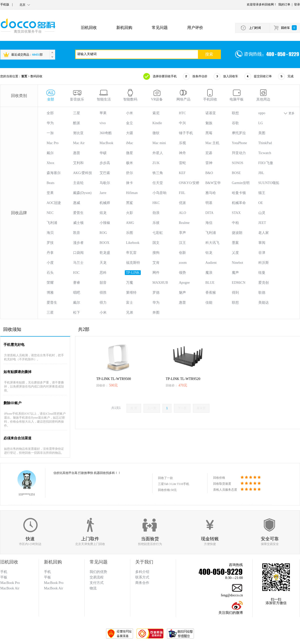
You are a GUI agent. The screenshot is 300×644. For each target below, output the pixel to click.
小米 (130, 113)
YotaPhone (239, 143)
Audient (211, 263)
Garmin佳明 (241, 183)
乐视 (182, 143)
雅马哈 (211, 193)
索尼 (156, 113)
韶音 (103, 283)
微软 (156, 133)
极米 (130, 163)
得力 (103, 303)
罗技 (50, 243)
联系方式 (142, 577)
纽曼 (262, 273)
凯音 (77, 233)
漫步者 (78, 243)
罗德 (156, 293)
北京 (22, 5)
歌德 (262, 293)
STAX (236, 213)
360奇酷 (106, 133)
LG (261, 123)
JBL (261, 173)
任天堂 (158, 183)
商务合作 (142, 583)
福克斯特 (133, 263)
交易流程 (97, 577)
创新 (182, 253)
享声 (182, 233)
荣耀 (50, 283)
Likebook (133, 243)
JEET (262, 223)
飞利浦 (52, 223)
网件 (156, 273)
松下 (77, 313)
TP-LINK (133, 273)
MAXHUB (160, 283)
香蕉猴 (211, 293)
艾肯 (156, 263)
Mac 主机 (212, 143)
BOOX (105, 243)
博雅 (50, 293)
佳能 (209, 303)
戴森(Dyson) (82, 193)
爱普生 (78, 213)
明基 (209, 203)
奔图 (156, 313)
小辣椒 (105, 223)
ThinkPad (265, 143)
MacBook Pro (54, 583)
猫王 (262, 193)
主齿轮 (78, 183)
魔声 (235, 273)
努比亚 (78, 133)
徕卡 (130, 183)
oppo (262, 113)
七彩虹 (158, 233)
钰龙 (209, 253)
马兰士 (78, 263)
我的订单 (284, 4)
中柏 (235, 223)
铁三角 (158, 173)
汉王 (182, 243)
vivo (103, 123)
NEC (50, 213)
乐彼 (156, 223)
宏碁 (209, 153)
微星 (130, 153)
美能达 (264, 303)
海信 (209, 223)
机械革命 (239, 203)
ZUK (156, 163)
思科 (103, 273)
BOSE (236, 173)
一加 (50, 133)
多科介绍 (142, 572)
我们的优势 (98, 572)
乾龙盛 (105, 253)
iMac (130, 143)
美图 (262, 133)
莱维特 (131, 293)
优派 (182, 203)
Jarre (103, 193)
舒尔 (130, 173)
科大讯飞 (212, 243)
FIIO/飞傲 (266, 163)
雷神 (209, 163)
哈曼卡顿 (239, 193)
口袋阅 (78, 253)
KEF (182, 173)
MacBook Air (54, 588)
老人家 (264, 233)
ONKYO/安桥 (189, 183)
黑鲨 (130, 203)
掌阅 (262, 243)
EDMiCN (239, 283)
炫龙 (103, 213)
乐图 (130, 233)
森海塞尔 (54, 173)
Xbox (51, 163)
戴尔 (50, 153)
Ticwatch (265, 153)
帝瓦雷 (131, 253)
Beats (51, 183)
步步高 (105, 163)
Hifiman (132, 193)
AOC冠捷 (54, 203)
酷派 (77, 123)
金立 (130, 123)
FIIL (182, 193)
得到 (235, 293)
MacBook (106, 143)
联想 (235, 113)
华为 (50, 123)
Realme (184, 223)
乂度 (235, 253)
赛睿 (77, 283)
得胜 (103, 293)
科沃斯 (264, 263)
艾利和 (78, 163)
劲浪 (156, 213)
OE (261, 203)
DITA (209, 213)
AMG (130, 223)
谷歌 (235, 123)
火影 (130, 213)
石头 (50, 273)
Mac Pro (53, 143)
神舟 (182, 153)
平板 (47, 577)
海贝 (50, 233)
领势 (182, 273)
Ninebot (237, 263)
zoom (183, 263)
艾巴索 (105, 173)
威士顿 (78, 223)
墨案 (235, 243)
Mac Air (79, 143)
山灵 (262, 213)
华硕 (103, 153)
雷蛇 (182, 163)
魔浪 (209, 273)
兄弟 (130, 313)
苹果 (103, 113)
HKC (156, 203)
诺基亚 (211, 113)
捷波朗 (237, 233)
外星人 (158, 153)
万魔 (130, 283)
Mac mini (159, 143)
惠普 (77, 153)
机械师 (105, 203)
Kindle (157, 123)
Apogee (184, 283)
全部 (50, 113)
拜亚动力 (239, 153)
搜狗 (156, 253)
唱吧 (77, 293)
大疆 (130, 133)
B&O (209, 173)
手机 (47, 572)
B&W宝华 (213, 183)
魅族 (209, 123)
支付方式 (97, 583)
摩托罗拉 (239, 133)
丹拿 (50, 253)
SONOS (238, 163)
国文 (156, 243)
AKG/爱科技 (83, 173)
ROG (103, 233)
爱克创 (264, 283)
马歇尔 (105, 183)
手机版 (5, 4)
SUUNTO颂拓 (269, 183)
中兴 (182, 123)
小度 (50, 263)
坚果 (50, 193)
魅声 (182, 293)
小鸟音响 (159, 193)
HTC (182, 113)
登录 (297, 4)
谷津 (262, 253)
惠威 (77, 203)
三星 (77, 113)
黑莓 (209, 133)
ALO (183, 213)
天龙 (103, 263)
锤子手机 (186, 133)
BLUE (210, 283)
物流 (93, 588)
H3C (76, 273)
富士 (130, 303)
